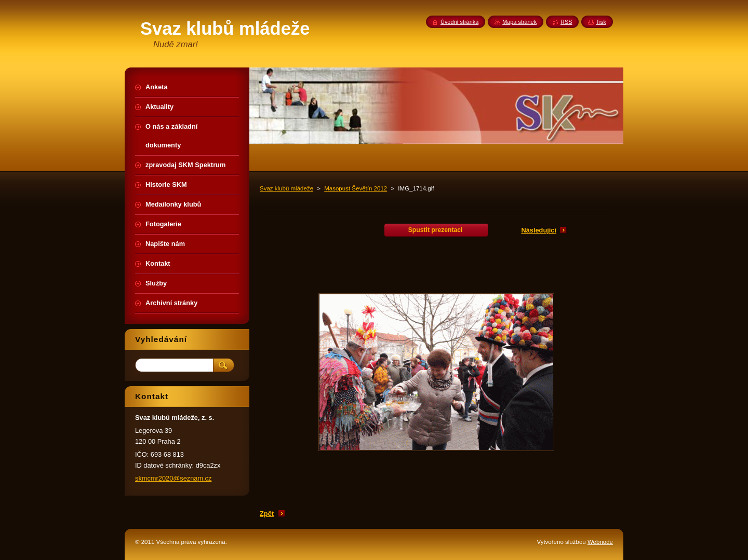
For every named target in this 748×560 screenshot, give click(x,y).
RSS (566, 22)
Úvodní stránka (459, 22)
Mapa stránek (519, 22)
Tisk (601, 22)
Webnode (600, 542)
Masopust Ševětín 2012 (356, 188)
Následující (539, 230)
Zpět (267, 514)
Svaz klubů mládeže (286, 188)
